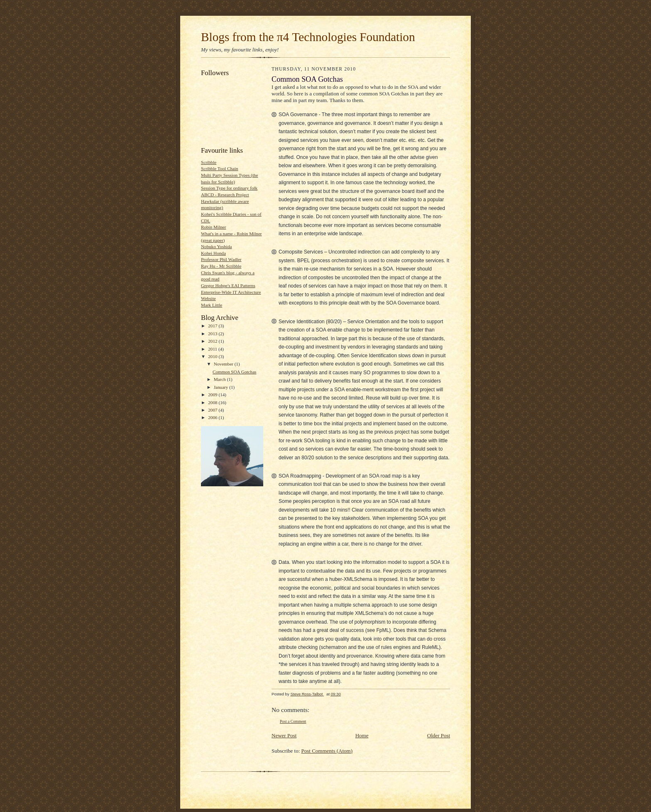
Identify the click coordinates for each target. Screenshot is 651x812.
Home (362, 735)
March (220, 379)
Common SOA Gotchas (235, 372)
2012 (213, 341)
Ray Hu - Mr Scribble (221, 266)
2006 (213, 417)
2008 (213, 402)
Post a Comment (293, 721)
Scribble (209, 162)
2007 (213, 410)
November (224, 364)
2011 (213, 349)
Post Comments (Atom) (327, 751)
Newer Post (284, 735)
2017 (213, 326)
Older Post (439, 735)
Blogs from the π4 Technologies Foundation (308, 37)
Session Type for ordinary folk (229, 188)
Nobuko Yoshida (217, 246)
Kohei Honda (213, 253)
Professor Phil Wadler (221, 259)
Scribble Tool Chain (220, 168)
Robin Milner (214, 227)
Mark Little (212, 305)
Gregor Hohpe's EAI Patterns (228, 285)
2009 (213, 395)
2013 (213, 334)
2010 (213, 356)
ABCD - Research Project (225, 195)
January (222, 387)
